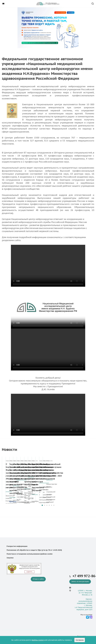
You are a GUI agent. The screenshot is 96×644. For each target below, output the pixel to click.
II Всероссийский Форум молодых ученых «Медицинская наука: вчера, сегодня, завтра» (23, 467)
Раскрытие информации (17, 546)
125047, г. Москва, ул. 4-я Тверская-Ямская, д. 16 (85, 593)
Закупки (10, 558)
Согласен (80, 640)
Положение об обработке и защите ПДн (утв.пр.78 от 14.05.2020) (34, 550)
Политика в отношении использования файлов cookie (30, 554)
